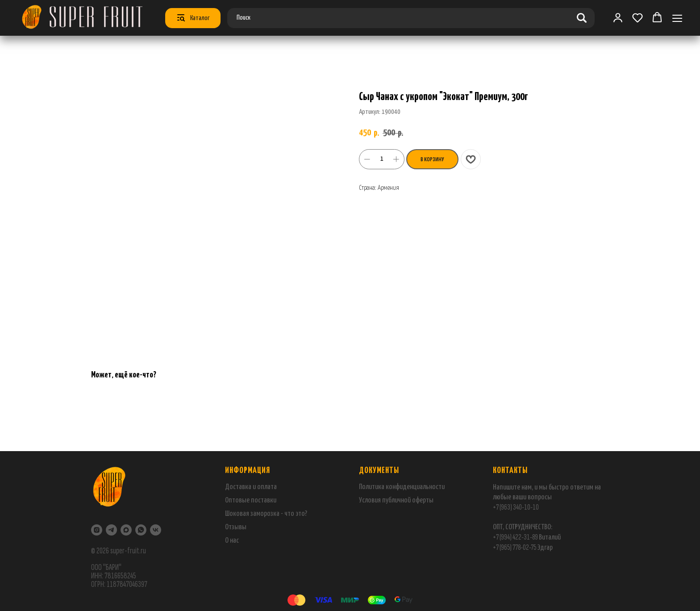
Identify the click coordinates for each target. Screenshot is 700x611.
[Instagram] (97, 530)
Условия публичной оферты (396, 500)
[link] (618, 17)
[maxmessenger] (126, 530)
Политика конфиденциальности (402, 487)
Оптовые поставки (251, 500)
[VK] (156, 530)
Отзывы (236, 527)
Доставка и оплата (251, 487)
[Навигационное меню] (677, 18)
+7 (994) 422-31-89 (515, 537)
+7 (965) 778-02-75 (515, 547)
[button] (637, 17)
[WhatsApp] (141, 530)
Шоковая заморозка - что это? (266, 514)
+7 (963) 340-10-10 (516, 507)
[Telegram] (111, 530)
